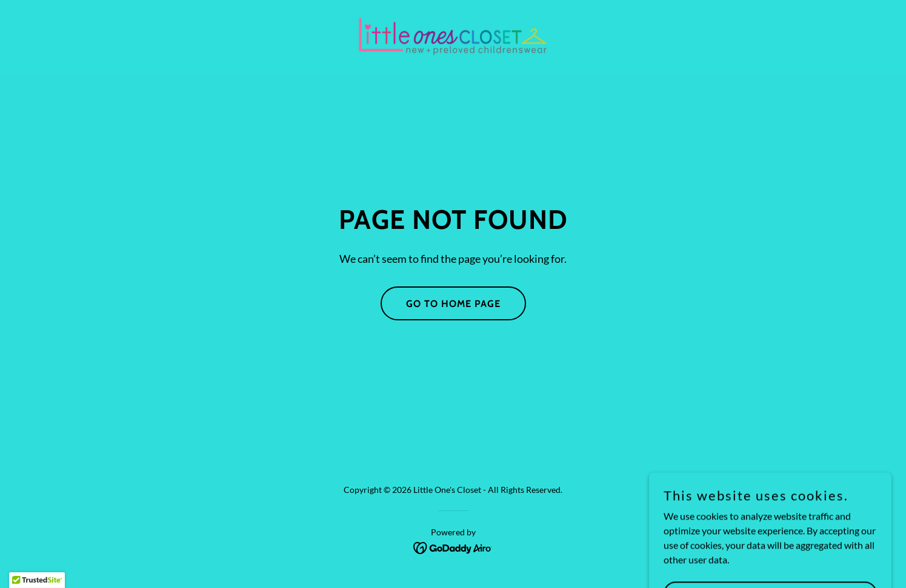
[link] (453, 35)
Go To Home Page (453, 304)
